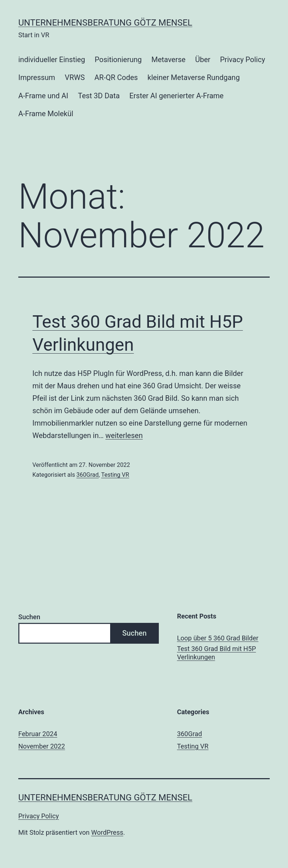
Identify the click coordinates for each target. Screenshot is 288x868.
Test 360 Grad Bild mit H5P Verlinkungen (217, 653)
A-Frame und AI (43, 96)
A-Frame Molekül (46, 114)
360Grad (88, 475)
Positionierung (118, 60)
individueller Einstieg (52, 60)
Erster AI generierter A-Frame (176, 96)
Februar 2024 (38, 734)
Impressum (37, 77)
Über (203, 60)
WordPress (107, 832)
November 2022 (42, 746)
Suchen (29, 617)
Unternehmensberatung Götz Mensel (105, 23)
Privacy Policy (242, 60)
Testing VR (115, 475)
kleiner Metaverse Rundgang (194, 77)
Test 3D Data (99, 96)
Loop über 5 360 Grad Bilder (218, 638)
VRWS (75, 77)
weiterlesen (124, 435)
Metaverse (169, 60)
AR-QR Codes (116, 77)
